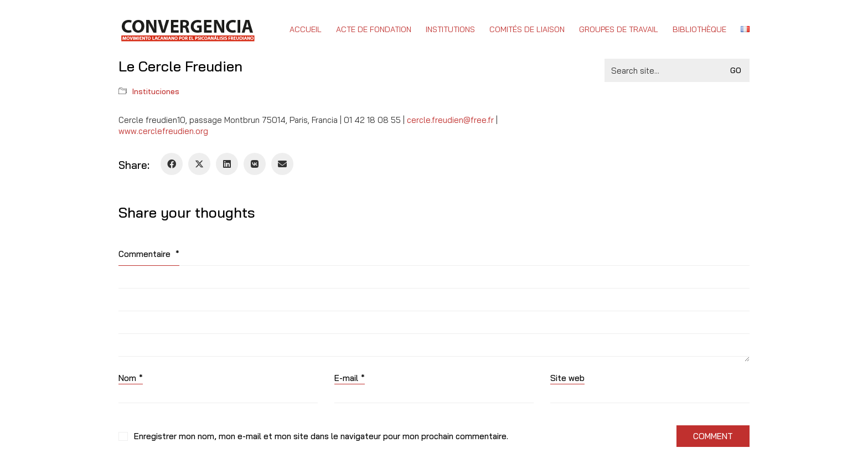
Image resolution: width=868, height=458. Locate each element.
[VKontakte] (255, 164)
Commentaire (149, 254)
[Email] (282, 164)
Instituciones (156, 91)
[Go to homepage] (187, 29)
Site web (567, 378)
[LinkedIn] (227, 164)
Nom (131, 378)
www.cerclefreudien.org (163, 131)
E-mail (350, 378)
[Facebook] (172, 164)
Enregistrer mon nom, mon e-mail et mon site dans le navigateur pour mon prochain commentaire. (321, 436)
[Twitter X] (199, 164)
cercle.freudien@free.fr (450, 120)
